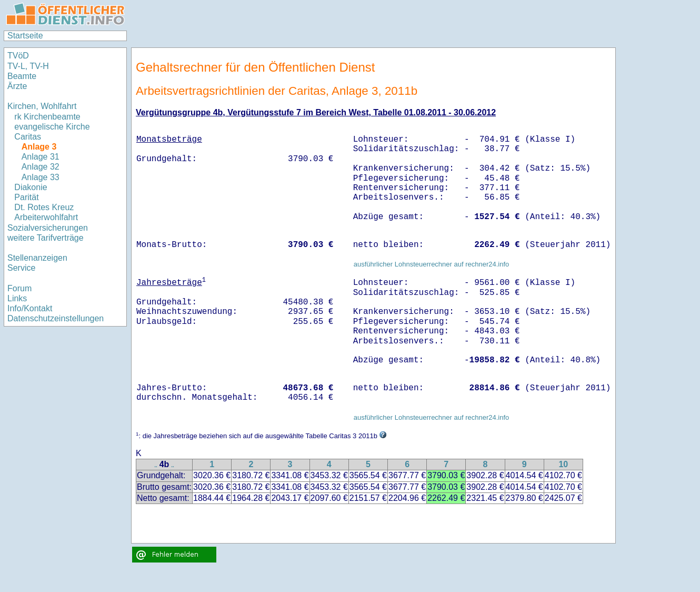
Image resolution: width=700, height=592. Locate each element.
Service (21, 268)
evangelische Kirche (52, 127)
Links (17, 298)
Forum (19, 288)
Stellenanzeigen (37, 258)
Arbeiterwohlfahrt (46, 217)
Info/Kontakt (30, 308)
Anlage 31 (41, 157)
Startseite (25, 36)
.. (156, 465)
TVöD (18, 56)
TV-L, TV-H (28, 66)
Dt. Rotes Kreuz (44, 207)
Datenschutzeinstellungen (56, 318)
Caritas (28, 137)
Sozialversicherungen (48, 228)
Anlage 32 (41, 167)
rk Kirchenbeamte (47, 117)
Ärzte (17, 86)
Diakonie (31, 187)
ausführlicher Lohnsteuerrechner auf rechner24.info (432, 264)
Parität (26, 197)
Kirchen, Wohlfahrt (42, 106)
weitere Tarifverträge (46, 238)
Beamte (22, 76)
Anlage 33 (41, 177)
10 (563, 464)
